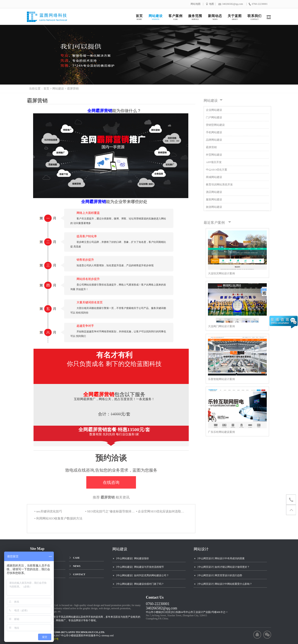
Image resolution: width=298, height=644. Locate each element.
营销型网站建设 (215, 125)
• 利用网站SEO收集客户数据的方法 (58, 518)
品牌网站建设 (214, 140)
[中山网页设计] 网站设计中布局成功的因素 (221, 558)
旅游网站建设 (214, 207)
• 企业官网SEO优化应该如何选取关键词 (161, 511)
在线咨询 (111, 482)
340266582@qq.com (162, 608)
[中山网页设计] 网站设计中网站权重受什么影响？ (225, 584)
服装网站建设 (214, 199)
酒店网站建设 (214, 192)
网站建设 (58, 89)
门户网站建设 (214, 117)
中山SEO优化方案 (217, 170)
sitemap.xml (108, 636)
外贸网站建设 (214, 155)
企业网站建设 (214, 110)
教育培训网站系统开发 (219, 185)
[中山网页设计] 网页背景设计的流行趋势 (220, 575)
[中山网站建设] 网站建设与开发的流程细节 (140, 567)
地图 (211, 4)
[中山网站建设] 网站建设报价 (133, 558)
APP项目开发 (214, 162)
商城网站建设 (214, 177)
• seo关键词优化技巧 (48, 511)
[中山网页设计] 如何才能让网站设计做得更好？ (224, 567)
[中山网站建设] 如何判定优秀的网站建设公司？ (143, 575)
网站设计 (201, 549)
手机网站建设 (214, 132)
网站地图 (196, 4)
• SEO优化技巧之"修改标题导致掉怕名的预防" (110, 511)
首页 (46, 89)
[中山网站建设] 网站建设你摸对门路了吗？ (140, 584)
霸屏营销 (73, 89)
